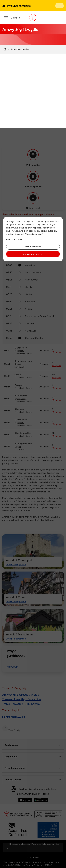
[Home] (5, 49)
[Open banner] (60, 6)
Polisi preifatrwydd (15, 239)
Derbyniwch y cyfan (33, 254)
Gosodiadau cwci (33, 247)
